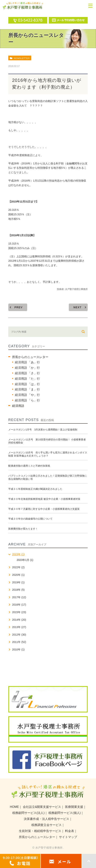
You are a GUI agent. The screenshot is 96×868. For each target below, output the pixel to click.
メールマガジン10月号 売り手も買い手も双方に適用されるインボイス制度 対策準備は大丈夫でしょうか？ (48, 454)
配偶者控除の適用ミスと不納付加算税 (29, 466)
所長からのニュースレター (30, 357)
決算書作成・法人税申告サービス (46, 819)
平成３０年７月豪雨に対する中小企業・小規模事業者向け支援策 (44, 509)
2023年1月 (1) (25, 560)
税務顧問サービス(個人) (65, 813)
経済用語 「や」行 (27, 395)
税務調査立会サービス (46, 825)
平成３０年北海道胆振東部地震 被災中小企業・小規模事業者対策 (44, 499)
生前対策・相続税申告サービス (40, 831)
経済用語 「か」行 (27, 368)
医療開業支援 (74, 807)
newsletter (22, 58)
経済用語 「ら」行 (27, 400)
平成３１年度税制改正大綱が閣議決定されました (35, 489)
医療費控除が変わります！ (23, 529)
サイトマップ (68, 837)
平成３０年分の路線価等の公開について (30, 519)
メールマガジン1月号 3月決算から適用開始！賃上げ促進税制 (43, 430)
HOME (14, 807)
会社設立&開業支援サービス (42, 807)
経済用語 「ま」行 (27, 389)
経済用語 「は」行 (27, 384)
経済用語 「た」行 (27, 379)
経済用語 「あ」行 (27, 362)
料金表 (70, 831)
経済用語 (18, 406)
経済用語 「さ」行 (27, 373)
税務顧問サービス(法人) (28, 813)
